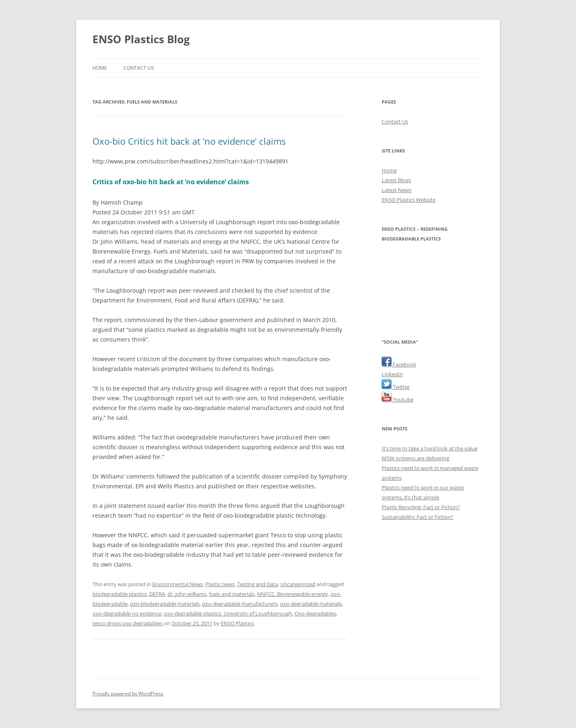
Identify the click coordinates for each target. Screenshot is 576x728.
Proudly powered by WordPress (128, 694)
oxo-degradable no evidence (127, 613)
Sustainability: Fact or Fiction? (418, 517)
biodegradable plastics (120, 594)
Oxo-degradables (315, 613)
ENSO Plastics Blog (141, 39)
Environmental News (178, 584)
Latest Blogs (396, 180)
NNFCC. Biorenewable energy (292, 594)
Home (100, 68)
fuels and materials (232, 594)
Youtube (398, 399)
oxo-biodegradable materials (165, 604)
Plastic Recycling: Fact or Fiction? (421, 507)
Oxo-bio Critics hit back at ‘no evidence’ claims (189, 141)
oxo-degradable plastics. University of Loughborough (228, 613)
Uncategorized (298, 584)
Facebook (399, 364)
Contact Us (139, 68)
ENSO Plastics (237, 623)
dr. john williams (187, 594)
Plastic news (220, 584)
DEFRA (157, 594)
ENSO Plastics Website (409, 200)
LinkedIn (392, 374)
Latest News (397, 190)
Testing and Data (257, 584)
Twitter (396, 387)
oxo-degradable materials (311, 604)
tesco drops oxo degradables (128, 623)
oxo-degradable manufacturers (240, 604)
